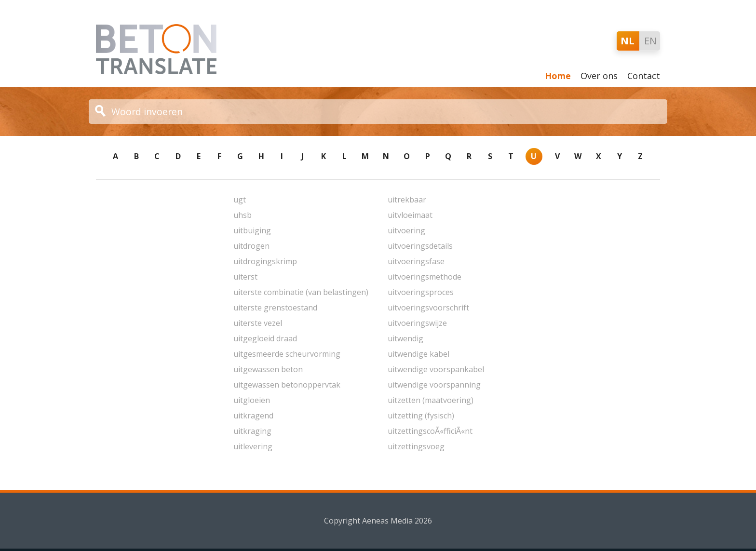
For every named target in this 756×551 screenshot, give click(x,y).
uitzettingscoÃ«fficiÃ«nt (430, 431)
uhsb (243, 215)
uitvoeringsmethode (425, 277)
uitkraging (252, 431)
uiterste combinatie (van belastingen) (301, 292)
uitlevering (253, 446)
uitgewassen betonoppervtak (287, 385)
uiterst (245, 277)
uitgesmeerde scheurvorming (287, 354)
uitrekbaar (407, 200)
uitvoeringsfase (416, 261)
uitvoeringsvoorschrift (428, 308)
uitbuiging (252, 230)
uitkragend (253, 416)
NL (628, 41)
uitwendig (405, 338)
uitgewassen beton (268, 369)
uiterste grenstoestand (275, 308)
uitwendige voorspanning (434, 385)
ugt (240, 200)
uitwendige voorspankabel (436, 369)
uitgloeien (252, 400)
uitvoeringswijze (417, 323)
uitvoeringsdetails (420, 246)
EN (650, 41)
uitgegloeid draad (265, 338)
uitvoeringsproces (421, 292)
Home (558, 76)
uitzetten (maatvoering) (431, 400)
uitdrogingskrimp (265, 261)
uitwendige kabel (418, 354)
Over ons (599, 76)
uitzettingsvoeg (416, 446)
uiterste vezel (258, 323)
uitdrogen (251, 246)
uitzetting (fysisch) (421, 416)
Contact (644, 76)
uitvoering (406, 230)
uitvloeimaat (410, 215)
